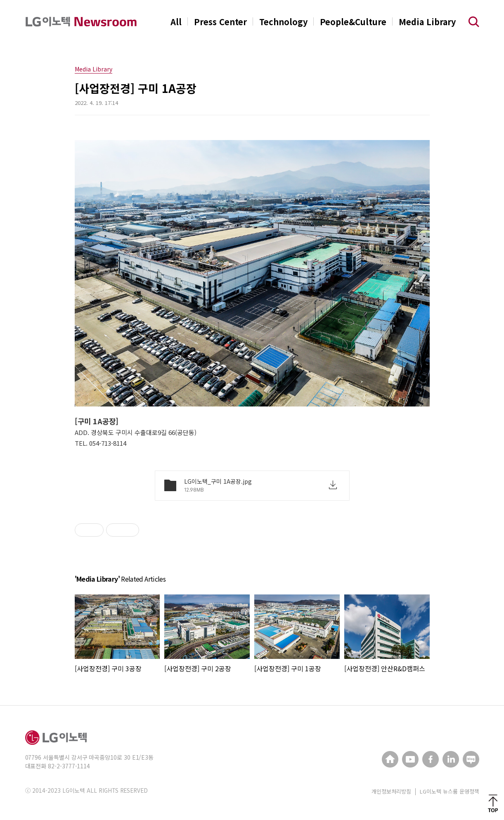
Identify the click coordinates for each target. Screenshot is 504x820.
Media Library (427, 22)
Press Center (220, 22)
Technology (283, 22)
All (176, 22)
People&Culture (353, 22)
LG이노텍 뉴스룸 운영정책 (450, 791)
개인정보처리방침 (391, 791)
